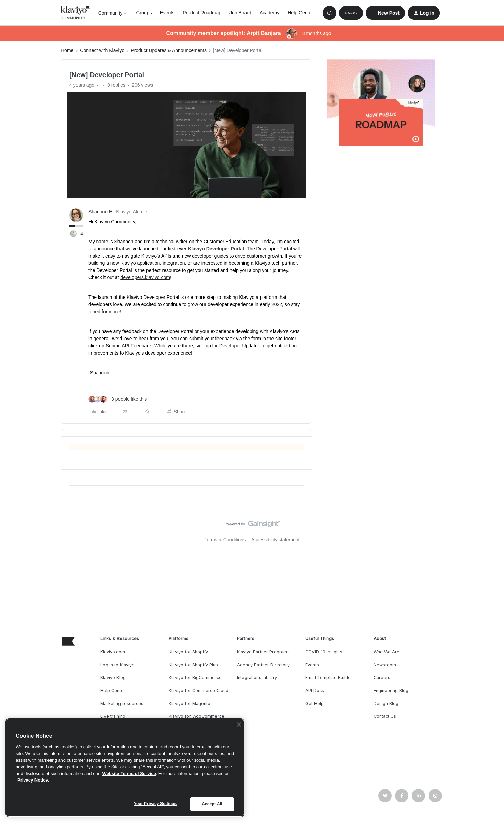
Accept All (212, 804)
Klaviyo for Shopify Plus (193, 665)
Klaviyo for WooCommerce (197, 716)
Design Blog (386, 703)
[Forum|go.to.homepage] (75, 13)
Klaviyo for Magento (190, 703)
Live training (113, 716)
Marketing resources (122, 703)
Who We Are (387, 652)
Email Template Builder (329, 678)
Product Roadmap (202, 13)
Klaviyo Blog (113, 678)
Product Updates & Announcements (169, 50)
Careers (382, 678)
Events (167, 13)
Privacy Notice (33, 780)
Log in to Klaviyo (117, 665)
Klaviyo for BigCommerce (195, 678)
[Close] (239, 724)
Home (67, 50)
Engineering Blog (391, 691)
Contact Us (385, 716)
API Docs (315, 691)
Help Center (300, 13)
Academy (269, 13)
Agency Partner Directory (263, 665)
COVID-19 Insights (324, 652)
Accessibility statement (276, 540)
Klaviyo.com (113, 652)
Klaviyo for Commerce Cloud (199, 691)
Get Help (314, 703)
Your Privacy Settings (155, 804)
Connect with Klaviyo (102, 50)
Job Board (240, 13)
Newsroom (385, 665)
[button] (351, 13)
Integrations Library (257, 678)
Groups (144, 13)
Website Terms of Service (129, 774)
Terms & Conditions (225, 540)
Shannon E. (101, 212)
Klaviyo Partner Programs (263, 652)
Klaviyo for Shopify (188, 652)
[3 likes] (118, 399)
